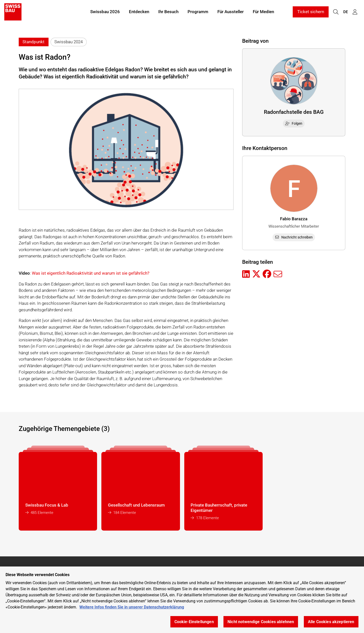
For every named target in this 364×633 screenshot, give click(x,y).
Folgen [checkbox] (294, 123)
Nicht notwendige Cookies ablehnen (261, 622)
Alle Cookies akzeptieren (331, 622)
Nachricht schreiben (294, 237)
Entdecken (139, 12)
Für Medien (263, 12)
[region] (182, 600)
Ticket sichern (311, 12)
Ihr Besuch (168, 12)
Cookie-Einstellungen (194, 622)
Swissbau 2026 (105, 12)
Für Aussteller (231, 12)
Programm (198, 12)
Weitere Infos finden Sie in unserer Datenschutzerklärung (132, 607)
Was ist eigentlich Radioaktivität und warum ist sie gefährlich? (91, 273)
